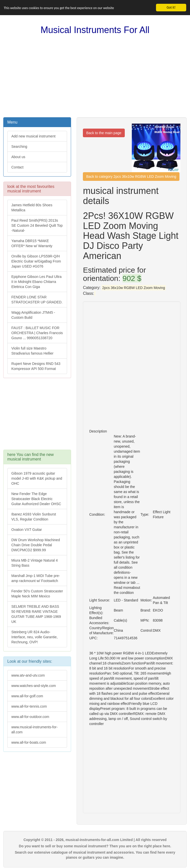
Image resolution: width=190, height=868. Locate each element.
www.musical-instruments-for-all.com (35, 730)
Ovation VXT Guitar (27, 530)
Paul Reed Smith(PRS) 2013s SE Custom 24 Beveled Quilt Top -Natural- (37, 225)
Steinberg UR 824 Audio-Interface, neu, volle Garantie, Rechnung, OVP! (35, 637)
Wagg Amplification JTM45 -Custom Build (33, 315)
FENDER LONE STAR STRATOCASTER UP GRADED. (37, 300)
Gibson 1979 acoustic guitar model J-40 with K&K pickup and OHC (37, 478)
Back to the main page (104, 133)
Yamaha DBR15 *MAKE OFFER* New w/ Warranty (32, 243)
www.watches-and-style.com (34, 686)
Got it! (171, 7)
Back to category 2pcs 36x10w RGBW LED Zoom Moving (131, 177)
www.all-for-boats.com (29, 742)
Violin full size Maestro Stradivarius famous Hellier (32, 351)
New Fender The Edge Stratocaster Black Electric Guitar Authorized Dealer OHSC (36, 499)
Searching (19, 147)
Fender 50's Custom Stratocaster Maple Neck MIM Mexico (37, 594)
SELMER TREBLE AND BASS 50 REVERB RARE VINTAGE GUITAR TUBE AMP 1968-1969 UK (36, 614)
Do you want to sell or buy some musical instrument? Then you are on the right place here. (95, 846)
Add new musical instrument (33, 136)
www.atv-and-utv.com (28, 675)
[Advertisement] (95, 76)
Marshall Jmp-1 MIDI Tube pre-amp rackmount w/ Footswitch (36, 578)
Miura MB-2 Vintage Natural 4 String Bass (35, 563)
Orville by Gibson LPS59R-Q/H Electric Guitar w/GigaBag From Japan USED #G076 (36, 261)
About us (18, 157)
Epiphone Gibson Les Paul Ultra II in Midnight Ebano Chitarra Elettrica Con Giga (36, 282)
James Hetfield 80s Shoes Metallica (32, 208)
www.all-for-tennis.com (29, 706)
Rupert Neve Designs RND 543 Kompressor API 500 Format (36, 366)
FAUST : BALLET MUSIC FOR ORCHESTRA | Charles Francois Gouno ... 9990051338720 (37, 333)
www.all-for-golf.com (27, 696)
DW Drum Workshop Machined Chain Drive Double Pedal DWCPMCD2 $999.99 (36, 545)
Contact (17, 167)
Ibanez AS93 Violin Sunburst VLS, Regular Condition (34, 517)
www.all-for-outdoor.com (30, 717)
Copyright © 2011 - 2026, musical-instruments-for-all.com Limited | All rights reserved (95, 840)
